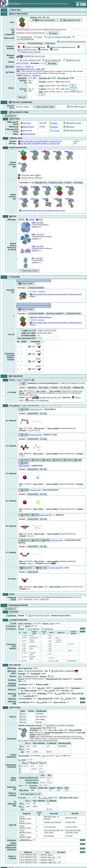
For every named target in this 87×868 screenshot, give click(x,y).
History (11, 88)
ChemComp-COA (36, 409)
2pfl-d (45, 187)
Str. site (43, 414)
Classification (41, 711)
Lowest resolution (25, 699)
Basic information (14, 14)
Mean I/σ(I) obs (78, 693)
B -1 (26, 763)
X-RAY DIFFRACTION (29, 60)
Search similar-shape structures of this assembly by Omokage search (56, 294)
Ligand (52, 788)
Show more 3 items (29, 271)
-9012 (34, 540)
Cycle (20, 785)
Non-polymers (32, 406)
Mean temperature (25, 668)
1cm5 (55, 151)
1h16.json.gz (26, 130)
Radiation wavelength (12, 684)
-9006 (77, 460)
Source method (55, 391)
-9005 (66, 460)
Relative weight (42, 684)
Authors (11, 66)
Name (23, 711)
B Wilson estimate (29, 690)
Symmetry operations (55, 314)
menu (81, 5)
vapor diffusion (32, 629)
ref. (38, 175)
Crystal (13, 623)
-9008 (23, 490)
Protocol (21, 679)
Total (66, 788)
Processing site (63, 78)
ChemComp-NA (24, 466)
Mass (21, 391)
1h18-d (33, 187)
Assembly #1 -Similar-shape (26, 183)
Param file (54, 813)
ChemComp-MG (35, 490)
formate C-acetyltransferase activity (61, 47)
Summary (22, 288)
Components (12, 376)
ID (18, 342)
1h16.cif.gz (26, 123)
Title (12, 30)
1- (20, 766)
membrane (43, 49)
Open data (11, 10)
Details (53, 33)
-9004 (55, 460)
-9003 (45, 460)
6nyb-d (68, 199)
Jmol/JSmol (80, 106)
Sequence (32, 388)
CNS (23, 714)
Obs (49, 775)
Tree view (55, 131)
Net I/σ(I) (65, 690)
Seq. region (43, 388)
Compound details (12, 598)
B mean (22, 760)
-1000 (23, 410)
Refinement (12, 739)
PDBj (21, 219)
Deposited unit (40, 183)
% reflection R (25, 840)
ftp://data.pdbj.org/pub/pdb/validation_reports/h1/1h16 (39, 143)
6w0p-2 (57, 199)
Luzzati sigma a (32, 783)
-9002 (34, 460)
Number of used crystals (60, 615)
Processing (11, 708)
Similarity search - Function (29, 52)
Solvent (60, 788)
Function (21, 43)
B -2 (34, 763)
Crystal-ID (44, 632)
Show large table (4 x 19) (30, 794)
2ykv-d (33, 199)
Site (46, 671)
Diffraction (12, 668)
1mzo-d (22, 187)
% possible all (28, 696)
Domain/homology (35, 43)
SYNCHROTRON (52, 60)
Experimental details (14, 605)
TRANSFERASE (24, 37)
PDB (40, 17)
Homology (78, 183)
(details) (62, 211)
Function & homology (56, 183)
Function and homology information (71, 42)
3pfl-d (68, 187)
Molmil (70, 106)
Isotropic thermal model (54, 733)
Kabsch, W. (29, 66)
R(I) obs (50, 690)
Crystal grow (11, 626)
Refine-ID (27, 813)
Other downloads (28, 134)
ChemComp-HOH (56, 568)
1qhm (66, 151)
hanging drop (47, 629)
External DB (33, 414)
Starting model (35, 728)
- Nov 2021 (38, 234)
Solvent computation (11, 756)
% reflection (51, 743)
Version (31, 711)
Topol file (75, 813)
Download (11, 119)
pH (19, 626)
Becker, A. (20, 66)
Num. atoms (24, 790)
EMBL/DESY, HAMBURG (63, 671)
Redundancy (76, 688)
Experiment (11, 612)
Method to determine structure (30, 725)
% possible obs (58, 688)
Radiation (12, 680)
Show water (26, 568)
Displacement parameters (11, 766)
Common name (34, 632)
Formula (22, 430)
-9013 (45, 540)
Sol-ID (51, 632)
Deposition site (45, 78)
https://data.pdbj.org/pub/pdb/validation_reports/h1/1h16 (40, 141)
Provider (42, 82)
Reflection (12, 689)
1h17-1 (56, 187)
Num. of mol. (41, 391)
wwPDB (30, 219)
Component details (36, 288)
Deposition (22, 78)
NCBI (39, 219)
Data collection (12, 665)
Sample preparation (15, 620)
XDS (23, 717)
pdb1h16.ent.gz (27, 127)
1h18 (31, 151)
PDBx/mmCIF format (72, 123)
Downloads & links (70, 20)
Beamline (22, 674)
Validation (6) (78, 388)
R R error (56, 730)
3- (20, 772)
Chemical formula (73, 632)
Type (57, 82)
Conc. (25, 632)
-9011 (23, 540)
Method (21, 615)
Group (42, 86)
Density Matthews (25, 623)
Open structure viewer (45, 107)
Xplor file (12, 825)
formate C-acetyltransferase (34, 47)
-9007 (23, 463)
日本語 (84, 2)
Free (43, 775)
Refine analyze (13, 779)
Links (9, 216)
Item (41, 92)
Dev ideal (61, 852)
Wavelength (35, 674)
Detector (13, 676)
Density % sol (48, 623)
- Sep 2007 (37, 258)
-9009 (23, 515)
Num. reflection (39, 743)
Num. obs (41, 688)
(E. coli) (31, 56)
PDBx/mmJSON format (73, 130)
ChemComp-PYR (35, 435)
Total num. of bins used (68, 798)
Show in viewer (26, 284)
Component (50, 43)
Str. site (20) (65, 388)
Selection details (64, 743)
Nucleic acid (43, 788)
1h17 (20, 151)
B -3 (43, 763)
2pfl (20, 163)
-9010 (34, 515)
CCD (51, 676)
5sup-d (45, 199)
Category (43, 89)
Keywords (10, 38)
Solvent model (23, 756)
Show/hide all (10, 116)
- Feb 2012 (38, 246)
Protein (19, 380)
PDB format (69, 127)
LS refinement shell (12, 804)
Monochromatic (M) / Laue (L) (58, 679)
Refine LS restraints (12, 794)
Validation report (13, 138)
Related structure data (15, 148)
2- (20, 769)
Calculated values (73, 314)
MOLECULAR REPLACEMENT (59, 725)
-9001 (23, 460)
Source (21, 671)
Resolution (22, 688)
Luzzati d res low (32, 780)
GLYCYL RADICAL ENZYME (57, 37)
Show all (22, 97)
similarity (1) (36, 227)
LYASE (38, 37)
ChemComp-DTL (46, 515)
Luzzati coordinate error (29, 778)
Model (24, 342)
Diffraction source (12, 672)
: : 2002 (30, 69)
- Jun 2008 (37, 223)
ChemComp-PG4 (57, 540)
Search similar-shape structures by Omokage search (39, 211)
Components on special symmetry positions (9, 356)
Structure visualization (44, 20)
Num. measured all (45, 699)
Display (54, 123)
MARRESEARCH (31, 676)
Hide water (42, 568)
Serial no (39, 813)
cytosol (54, 49)
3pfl (43, 151)
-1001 (23, 435)
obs (22, 752)
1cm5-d (22, 199)
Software (13, 717)
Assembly (10, 277)
